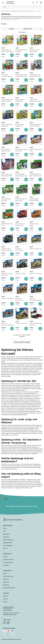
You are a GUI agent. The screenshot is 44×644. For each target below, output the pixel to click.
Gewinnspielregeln (8, 546)
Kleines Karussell (8, 525)
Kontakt (5, 557)
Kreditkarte (6, 582)
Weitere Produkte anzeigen (22, 342)
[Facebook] (4, 623)
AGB (4, 531)
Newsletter (6, 565)
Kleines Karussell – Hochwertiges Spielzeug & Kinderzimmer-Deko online (18, 11)
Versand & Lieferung (8, 559)
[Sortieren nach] (33, 29)
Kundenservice (7, 554)
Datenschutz (6, 534)
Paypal (5, 573)
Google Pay (6, 585)
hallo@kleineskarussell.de (10, 615)
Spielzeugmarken (8, 543)
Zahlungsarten (7, 571)
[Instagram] (8, 623)
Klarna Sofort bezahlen (9, 588)
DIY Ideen (6, 596)
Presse (5, 528)
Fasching (5, 599)
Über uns (5, 548)
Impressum (6, 537)
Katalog (5, 602)
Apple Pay (6, 579)
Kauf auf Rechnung (8, 576)
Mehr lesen (4, 24)
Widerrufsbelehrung (8, 540)
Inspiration (6, 593)
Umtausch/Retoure (8, 562)
